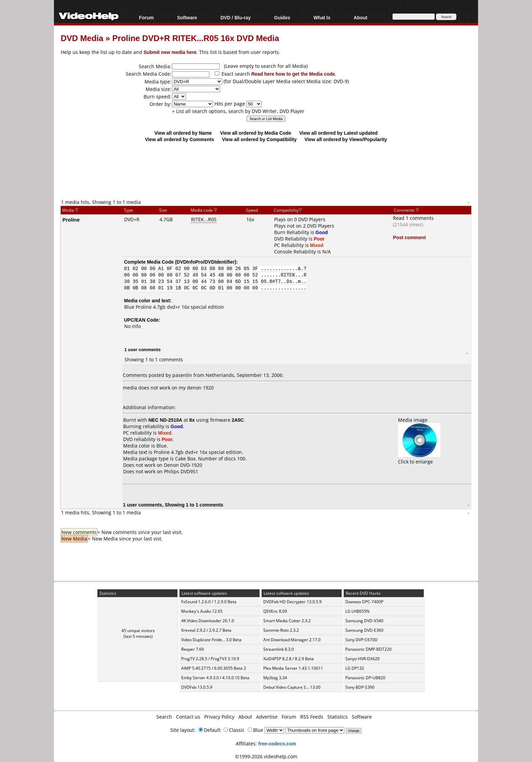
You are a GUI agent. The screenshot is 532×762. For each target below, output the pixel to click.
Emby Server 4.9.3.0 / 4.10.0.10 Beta (215, 678)
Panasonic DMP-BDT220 (368, 649)
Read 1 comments (413, 218)
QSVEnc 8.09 (275, 611)
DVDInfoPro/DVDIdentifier (205, 262)
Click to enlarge (419, 458)
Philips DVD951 (181, 471)
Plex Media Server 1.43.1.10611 (293, 668)
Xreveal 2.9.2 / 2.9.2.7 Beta (206, 630)
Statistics (338, 717)
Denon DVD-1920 (183, 465)
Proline (71, 220)
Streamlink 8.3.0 (279, 649)
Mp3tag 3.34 (275, 678)
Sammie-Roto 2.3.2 (281, 630)
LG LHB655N (357, 611)
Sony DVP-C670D (362, 640)
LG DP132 (355, 668)
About (360, 17)
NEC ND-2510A (166, 420)
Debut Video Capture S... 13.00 (292, 687)
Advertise (267, 717)
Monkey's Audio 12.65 (202, 611)
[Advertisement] (266, 170)
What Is (322, 17)
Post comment (409, 237)
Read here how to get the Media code (293, 74)
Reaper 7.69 (193, 649)
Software (187, 17)
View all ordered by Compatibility (259, 139)
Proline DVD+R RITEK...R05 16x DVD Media (196, 38)
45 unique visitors (138, 631)
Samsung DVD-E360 (364, 630)
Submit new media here (170, 52)
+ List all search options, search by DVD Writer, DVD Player (238, 111)
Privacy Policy (219, 717)
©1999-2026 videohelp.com (266, 756)
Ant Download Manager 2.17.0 (292, 640)
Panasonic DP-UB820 (365, 678)
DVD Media (82, 38)
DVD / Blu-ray (236, 17)
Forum (147, 17)
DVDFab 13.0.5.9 (197, 687)
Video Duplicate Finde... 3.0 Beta (211, 640)
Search (164, 717)
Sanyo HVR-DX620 (363, 659)
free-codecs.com (277, 744)
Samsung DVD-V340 (364, 621)
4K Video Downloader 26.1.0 (208, 621)
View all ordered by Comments (179, 139)
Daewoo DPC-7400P (364, 602)
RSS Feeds (312, 717)
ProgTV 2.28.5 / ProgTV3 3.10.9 (210, 659)
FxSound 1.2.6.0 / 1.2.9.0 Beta (209, 602)
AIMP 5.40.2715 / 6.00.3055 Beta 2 (214, 668)
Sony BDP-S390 (360, 687)
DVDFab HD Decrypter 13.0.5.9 (292, 602)
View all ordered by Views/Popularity (346, 139)
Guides (282, 17)
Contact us (188, 717)
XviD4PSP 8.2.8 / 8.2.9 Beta (289, 659)
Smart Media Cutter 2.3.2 (287, 621)
